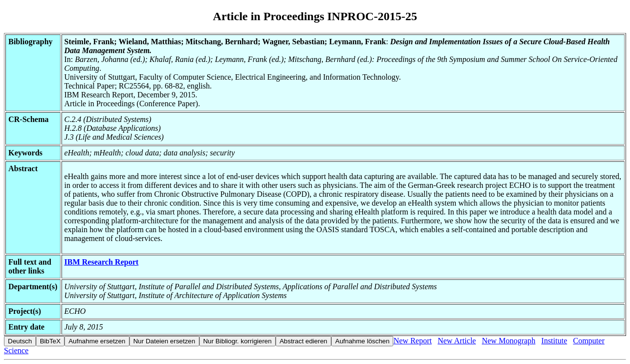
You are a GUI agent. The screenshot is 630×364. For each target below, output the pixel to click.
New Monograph (509, 341)
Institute (554, 341)
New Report (412, 341)
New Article (457, 341)
